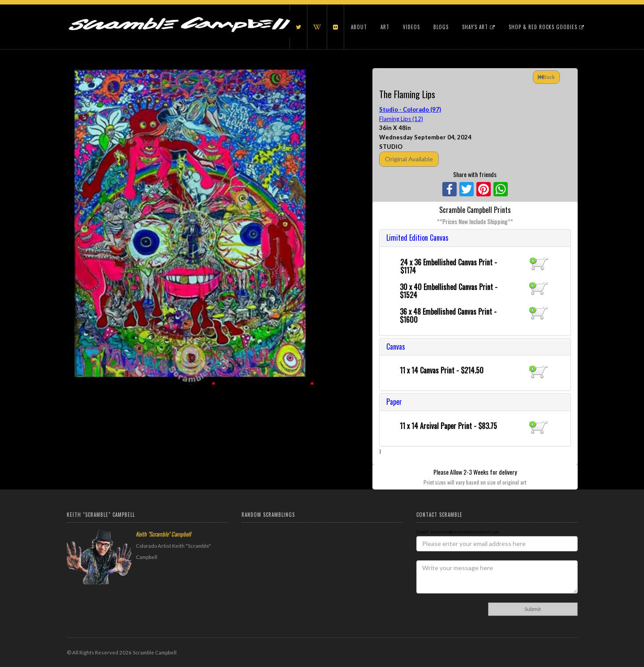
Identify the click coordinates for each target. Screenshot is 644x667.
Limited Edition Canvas (417, 238)
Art (385, 27)
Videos (411, 27)
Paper (394, 402)
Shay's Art (479, 27)
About (359, 27)
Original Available (409, 159)
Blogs (441, 27)
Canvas (396, 346)
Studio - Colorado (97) (410, 109)
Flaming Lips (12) (401, 119)
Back (546, 77)
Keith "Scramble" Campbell (163, 534)
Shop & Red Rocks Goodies (547, 27)
